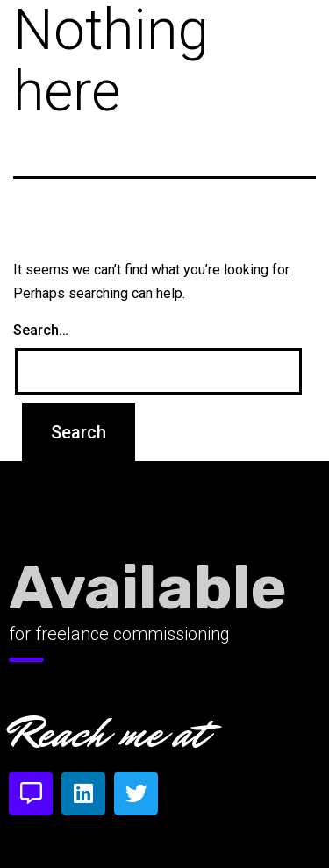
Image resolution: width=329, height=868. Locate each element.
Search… (41, 331)
